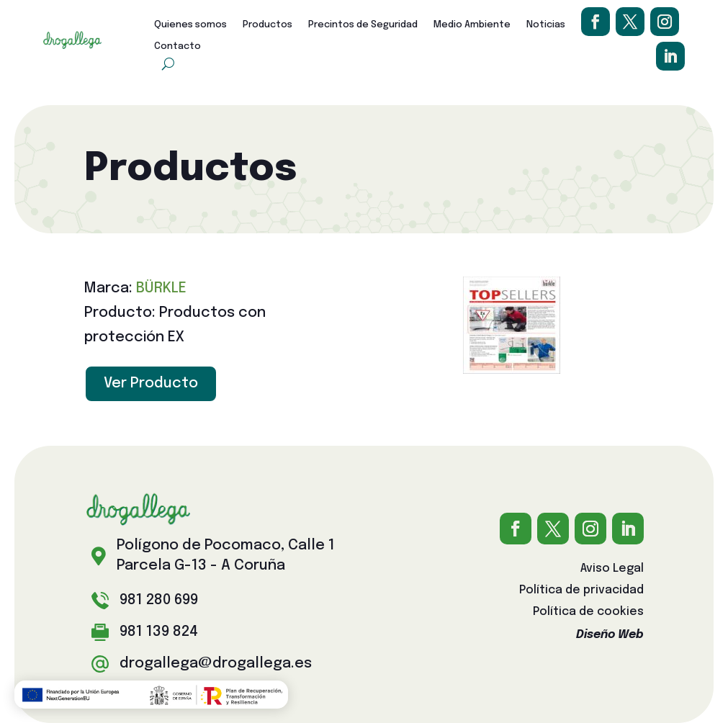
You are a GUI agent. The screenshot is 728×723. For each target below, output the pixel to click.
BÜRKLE (161, 288)
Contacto (177, 46)
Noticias (546, 25)
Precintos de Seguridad (363, 25)
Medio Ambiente (472, 25)
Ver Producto (151, 383)
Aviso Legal (612, 569)
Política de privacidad (581, 591)
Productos (268, 25)
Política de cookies (588, 612)
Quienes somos (190, 25)
